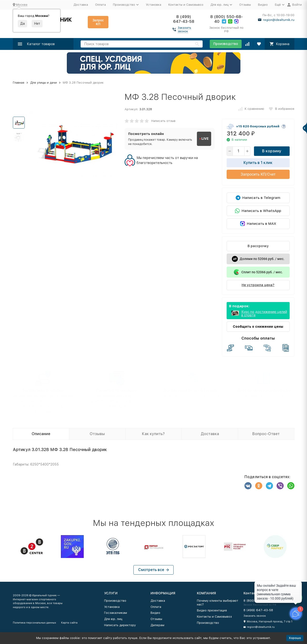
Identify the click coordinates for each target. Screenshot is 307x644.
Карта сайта (69, 623)
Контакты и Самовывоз (186, 5)
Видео (263, 5)
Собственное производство (264, 390)
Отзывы (245, 5)
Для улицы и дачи (44, 83)
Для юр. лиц (113, 619)
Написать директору (120, 625)
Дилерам (157, 625)
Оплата (100, 5)
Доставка (81, 5)
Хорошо (295, 638)
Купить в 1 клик (258, 163)
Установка (153, 5)
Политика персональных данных (34, 623)
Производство (226, 44)
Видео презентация (212, 610)
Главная (19, 83)
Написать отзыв (163, 121)
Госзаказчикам (116, 613)
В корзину (272, 151)
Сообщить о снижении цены (258, 327)
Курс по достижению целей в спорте (264, 313)
